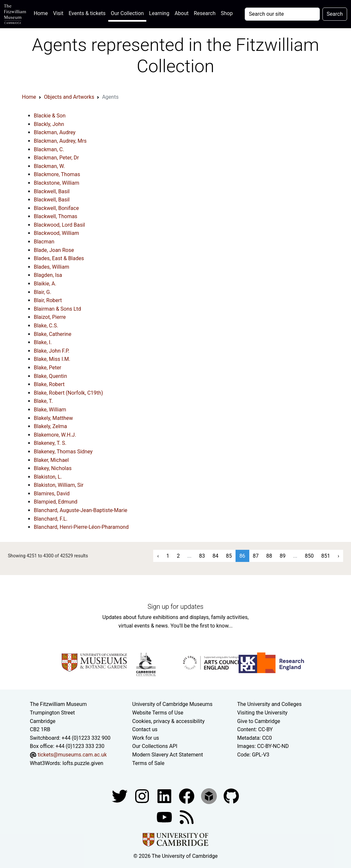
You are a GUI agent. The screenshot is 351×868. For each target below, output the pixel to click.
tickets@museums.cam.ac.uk (72, 755)
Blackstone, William (56, 183)
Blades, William (52, 267)
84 (216, 556)
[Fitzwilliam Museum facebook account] (165, 796)
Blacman (44, 242)
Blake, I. (43, 342)
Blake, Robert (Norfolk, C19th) (68, 393)
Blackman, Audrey (55, 132)
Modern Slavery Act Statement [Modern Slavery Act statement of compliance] (168, 755)
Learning (159, 13)
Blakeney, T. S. (50, 443)
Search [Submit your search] (335, 14)
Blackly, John (49, 124)
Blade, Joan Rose (54, 250)
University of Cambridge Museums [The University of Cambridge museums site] (172, 704)
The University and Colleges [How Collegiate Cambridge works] (269, 704)
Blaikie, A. (45, 284)
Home (42, 13)
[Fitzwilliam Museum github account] (231, 796)
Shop (227, 13)
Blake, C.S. (46, 326)
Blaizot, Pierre (50, 317)
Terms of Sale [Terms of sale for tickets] (148, 763)
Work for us (146, 738)
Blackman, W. (49, 166)
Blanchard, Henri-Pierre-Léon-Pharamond (81, 527)
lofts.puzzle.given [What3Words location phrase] (83, 763)
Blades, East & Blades (59, 258)
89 (283, 556)
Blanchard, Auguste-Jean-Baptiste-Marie (81, 510)
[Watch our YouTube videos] (165, 817)
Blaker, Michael (51, 460)
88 (269, 556)
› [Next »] (338, 556)
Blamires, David (52, 494)
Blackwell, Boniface (56, 208)
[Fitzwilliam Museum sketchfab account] (210, 796)
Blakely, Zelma (50, 426)
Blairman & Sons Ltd (57, 309)
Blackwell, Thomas (56, 216)
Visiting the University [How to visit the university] (262, 713)
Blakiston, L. (48, 477)
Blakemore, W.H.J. (55, 435)
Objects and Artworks (69, 97)
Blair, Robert (48, 300)
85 (229, 556)
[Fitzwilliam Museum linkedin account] (187, 796)
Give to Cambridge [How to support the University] (259, 721)
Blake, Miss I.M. (52, 359)
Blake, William (50, 410)
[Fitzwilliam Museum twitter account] (120, 796)
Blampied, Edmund (56, 502)
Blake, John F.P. (52, 351)
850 (309, 556)
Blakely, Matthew (53, 418)
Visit (58, 13)
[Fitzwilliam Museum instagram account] (143, 796)
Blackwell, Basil (52, 191)
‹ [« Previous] (158, 556)
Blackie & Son (50, 116)
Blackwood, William (56, 233)
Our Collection (127, 13)
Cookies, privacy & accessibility (168, 721)
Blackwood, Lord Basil (59, 225)
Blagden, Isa (48, 275)
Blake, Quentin (50, 376)
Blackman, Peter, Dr (56, 158)
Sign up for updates (175, 607)
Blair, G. (42, 292)
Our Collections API (155, 746)
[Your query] (282, 14)
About (182, 13)
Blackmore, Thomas (57, 174)
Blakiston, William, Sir (59, 485)
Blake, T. (43, 401)
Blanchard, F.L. (51, 519)
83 (202, 556)
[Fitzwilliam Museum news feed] (187, 817)
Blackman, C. (49, 149)
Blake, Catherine (52, 334)
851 (326, 556)
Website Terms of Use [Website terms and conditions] (158, 713)
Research (205, 13)
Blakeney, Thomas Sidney (63, 452)
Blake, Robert (49, 384)
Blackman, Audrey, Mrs (60, 141)
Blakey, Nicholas (53, 468)
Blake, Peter (48, 368)
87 (256, 556)
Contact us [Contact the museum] (145, 729)
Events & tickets (87, 13)
